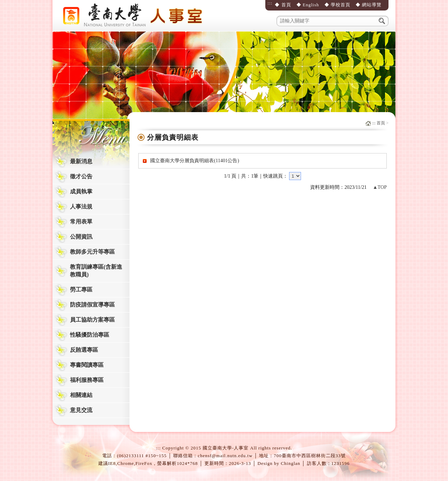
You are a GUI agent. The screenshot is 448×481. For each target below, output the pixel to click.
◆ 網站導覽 (369, 5)
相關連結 (81, 395)
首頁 (381, 123)
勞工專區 (81, 290)
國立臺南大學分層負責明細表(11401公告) (195, 161)
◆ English (308, 5)
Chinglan (290, 463)
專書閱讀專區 (87, 365)
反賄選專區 (84, 350)
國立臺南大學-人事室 (135, 16)
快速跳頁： (275, 176)
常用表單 (81, 222)
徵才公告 (81, 176)
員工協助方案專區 (92, 320)
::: (270, 3)
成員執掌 (81, 191)
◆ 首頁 (283, 5)
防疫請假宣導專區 (92, 305)
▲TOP (380, 187)
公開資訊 (81, 237)
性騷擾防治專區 (90, 335)
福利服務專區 (87, 380)
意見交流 (81, 410)
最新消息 (81, 161)
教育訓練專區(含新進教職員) (96, 271)
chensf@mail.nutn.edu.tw (225, 456)
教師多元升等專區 (92, 252)
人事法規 (81, 207)
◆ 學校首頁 (337, 5)
